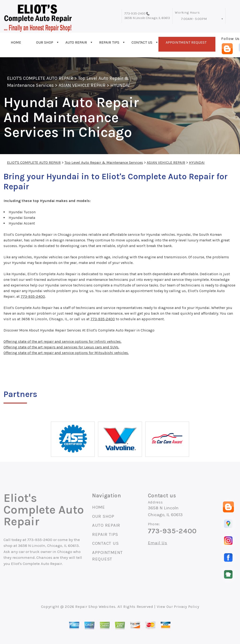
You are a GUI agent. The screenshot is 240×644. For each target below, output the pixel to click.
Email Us (158, 543)
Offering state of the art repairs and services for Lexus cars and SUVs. (61, 347)
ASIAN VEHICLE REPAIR (82, 85)
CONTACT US (142, 42)
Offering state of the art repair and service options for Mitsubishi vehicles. (66, 353)
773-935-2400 (135, 13)
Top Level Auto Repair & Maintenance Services (104, 162)
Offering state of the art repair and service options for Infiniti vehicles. (62, 341)
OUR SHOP (45, 42)
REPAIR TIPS (109, 42)
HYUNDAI (120, 85)
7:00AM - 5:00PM (194, 19)
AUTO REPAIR (76, 42)
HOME (16, 42)
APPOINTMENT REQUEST (186, 42)
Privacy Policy (186, 607)
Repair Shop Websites (95, 607)
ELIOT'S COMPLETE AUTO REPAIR (40, 78)
